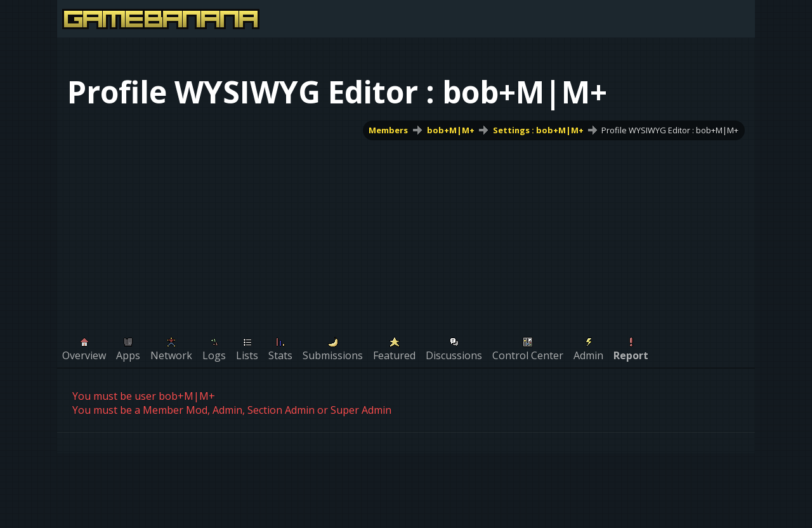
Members (389, 130)
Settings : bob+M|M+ (538, 130)
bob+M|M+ (451, 130)
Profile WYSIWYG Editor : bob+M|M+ (670, 130)
